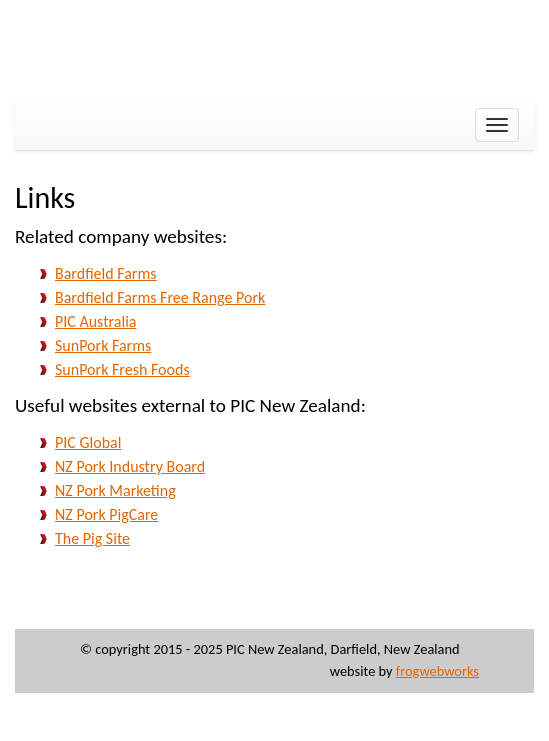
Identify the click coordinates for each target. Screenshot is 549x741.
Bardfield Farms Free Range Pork (160, 297)
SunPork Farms (103, 345)
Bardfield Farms (105, 273)
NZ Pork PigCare (106, 514)
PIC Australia (95, 321)
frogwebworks (437, 671)
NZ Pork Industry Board (130, 466)
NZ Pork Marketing (115, 490)
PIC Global (88, 442)
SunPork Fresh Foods (122, 369)
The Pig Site (92, 538)
